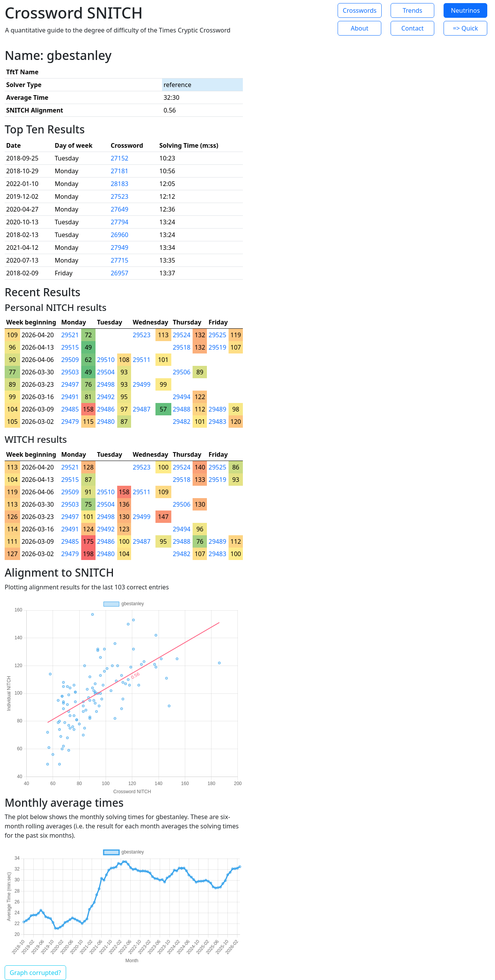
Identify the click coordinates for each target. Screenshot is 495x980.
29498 (106, 384)
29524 (182, 335)
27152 (119, 158)
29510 (106, 360)
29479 (70, 422)
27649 (119, 209)
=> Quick (465, 28)
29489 (217, 409)
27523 (119, 196)
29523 (142, 335)
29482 (182, 422)
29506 (182, 372)
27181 (119, 171)
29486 (106, 409)
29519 (217, 347)
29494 (182, 397)
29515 (70, 347)
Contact (413, 28)
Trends (412, 10)
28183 (119, 184)
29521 (70, 335)
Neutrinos (465, 10)
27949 (119, 248)
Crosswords (359, 10)
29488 (182, 409)
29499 (142, 384)
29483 (217, 422)
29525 (217, 335)
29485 (70, 409)
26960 (119, 235)
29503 (70, 372)
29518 (182, 347)
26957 (119, 273)
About (359, 28)
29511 (142, 360)
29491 (70, 397)
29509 (70, 360)
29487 (142, 409)
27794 (119, 222)
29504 (106, 372)
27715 (119, 260)
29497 (70, 384)
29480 (106, 422)
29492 (106, 397)
